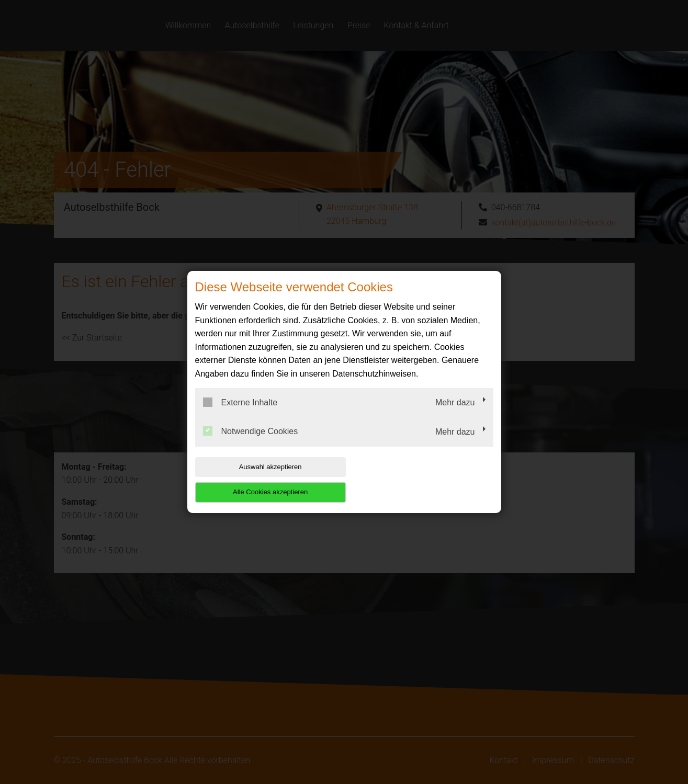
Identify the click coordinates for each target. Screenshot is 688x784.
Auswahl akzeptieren (262, 479)
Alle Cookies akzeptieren (426, 479)
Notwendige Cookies (251, 444)
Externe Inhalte (240, 415)
